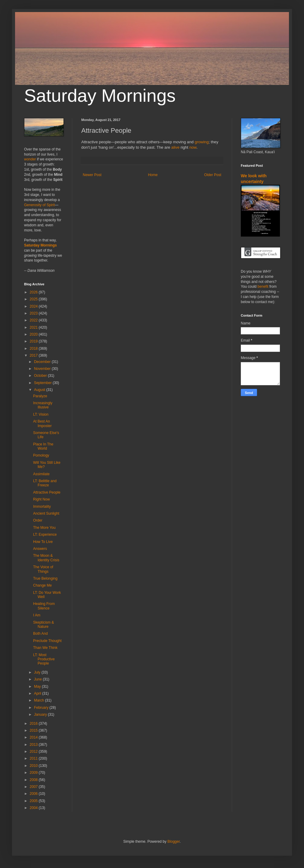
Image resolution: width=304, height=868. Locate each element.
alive (175, 147)
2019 (34, 341)
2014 (34, 737)
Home (153, 175)
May (38, 687)
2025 (34, 299)
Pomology (41, 455)
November (43, 369)
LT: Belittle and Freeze (45, 483)
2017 (34, 355)
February (42, 708)
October (41, 376)
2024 (34, 306)
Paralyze (40, 396)
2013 (34, 745)
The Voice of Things (43, 569)
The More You (44, 528)
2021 (34, 327)
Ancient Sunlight (46, 513)
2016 (34, 724)
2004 (34, 808)
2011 (34, 758)
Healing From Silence (44, 606)
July (38, 672)
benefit (263, 287)
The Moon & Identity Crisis (46, 558)
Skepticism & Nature (43, 625)
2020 (34, 334)
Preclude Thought (47, 641)
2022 (34, 320)
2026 (34, 292)
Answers (40, 549)
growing (202, 142)
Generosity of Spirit (39, 205)
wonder (30, 159)
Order (38, 520)
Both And (40, 634)
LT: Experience (45, 535)
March (40, 700)
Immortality (42, 507)
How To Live (43, 542)
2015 (34, 730)
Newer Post (92, 175)
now (193, 147)
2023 (34, 313)
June (38, 679)
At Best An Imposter (42, 423)
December (43, 362)
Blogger (174, 842)
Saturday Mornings (100, 96)
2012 (34, 752)
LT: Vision (41, 414)
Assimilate (41, 474)
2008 (34, 780)
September (43, 383)
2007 (34, 787)
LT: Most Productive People (44, 659)
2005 (34, 801)
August (40, 390)
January (41, 715)
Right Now (41, 499)
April (38, 693)
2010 (34, 766)
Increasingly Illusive (43, 405)
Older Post (213, 175)
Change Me (42, 585)
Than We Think (45, 648)
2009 (34, 773)
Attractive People (47, 492)
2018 (34, 349)
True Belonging (45, 578)
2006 (34, 794)
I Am (37, 615)
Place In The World (43, 446)
